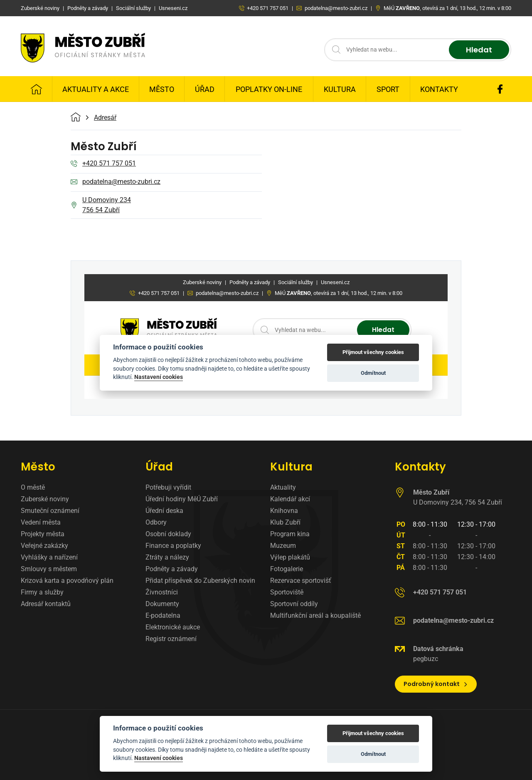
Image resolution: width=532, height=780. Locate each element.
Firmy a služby (42, 592)
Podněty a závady (172, 569)
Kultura (340, 89)
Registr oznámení (171, 639)
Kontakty (439, 89)
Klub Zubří (285, 522)
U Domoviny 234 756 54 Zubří (101, 205)
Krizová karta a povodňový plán (67, 581)
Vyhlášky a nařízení (49, 557)
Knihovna (284, 511)
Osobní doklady (168, 534)
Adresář (105, 118)
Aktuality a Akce (96, 89)
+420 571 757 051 (103, 164)
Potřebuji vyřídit (168, 487)
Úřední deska (164, 511)
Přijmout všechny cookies (373, 733)
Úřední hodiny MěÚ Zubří (182, 499)
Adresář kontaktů (46, 604)
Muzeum (283, 546)
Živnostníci (162, 592)
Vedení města (41, 522)
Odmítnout (373, 754)
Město (162, 89)
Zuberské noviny (45, 499)
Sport (388, 89)
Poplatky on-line (269, 89)
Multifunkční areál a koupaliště (315, 615)
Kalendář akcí (290, 499)
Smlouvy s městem (49, 569)
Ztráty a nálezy (167, 557)
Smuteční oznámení (50, 511)
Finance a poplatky (173, 546)
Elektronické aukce (173, 627)
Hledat (479, 50)
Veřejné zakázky (44, 546)
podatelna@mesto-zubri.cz (116, 182)
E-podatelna (163, 615)
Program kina (290, 534)
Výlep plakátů (290, 557)
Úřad (205, 89)
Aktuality (283, 487)
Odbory (156, 522)
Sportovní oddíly (294, 604)
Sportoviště (287, 592)
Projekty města (43, 534)
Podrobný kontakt (436, 684)
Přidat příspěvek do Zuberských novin (200, 581)
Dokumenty (162, 604)
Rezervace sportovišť (301, 581)
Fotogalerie (287, 569)
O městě (33, 487)
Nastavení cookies (159, 758)
